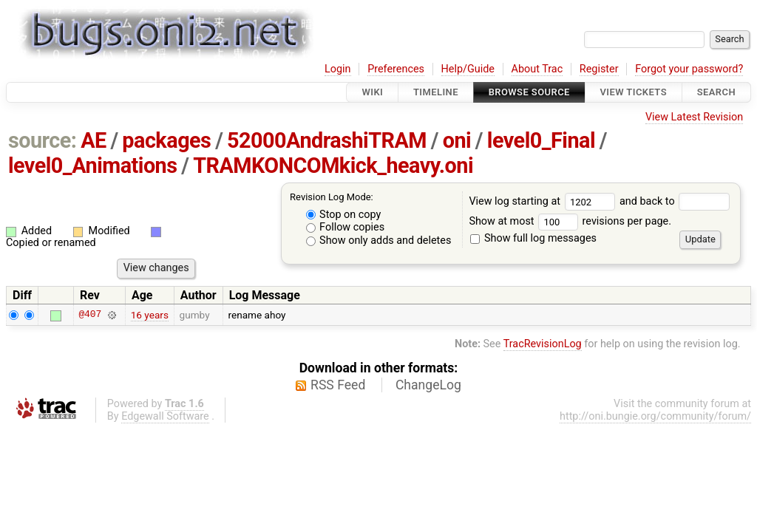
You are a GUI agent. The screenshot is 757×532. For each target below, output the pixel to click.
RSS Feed (338, 385)
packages (166, 140)
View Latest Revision (694, 117)
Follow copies (346, 227)
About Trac (537, 69)
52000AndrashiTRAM (327, 140)
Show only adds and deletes (379, 241)
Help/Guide (468, 69)
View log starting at (544, 201)
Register (599, 69)
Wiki (372, 92)
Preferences (396, 69)
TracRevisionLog (543, 344)
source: (43, 140)
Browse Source (529, 92)
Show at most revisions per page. (570, 221)
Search (716, 92)
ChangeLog (428, 385)
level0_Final (541, 140)
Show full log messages (533, 238)
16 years (150, 315)
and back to (675, 201)
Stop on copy (344, 215)
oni (457, 140)
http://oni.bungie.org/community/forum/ (655, 416)
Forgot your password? (689, 69)
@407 (90, 315)
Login (338, 69)
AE (94, 140)
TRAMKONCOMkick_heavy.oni (333, 166)
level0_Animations (93, 166)
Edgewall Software (165, 416)
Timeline (436, 92)
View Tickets (634, 92)
